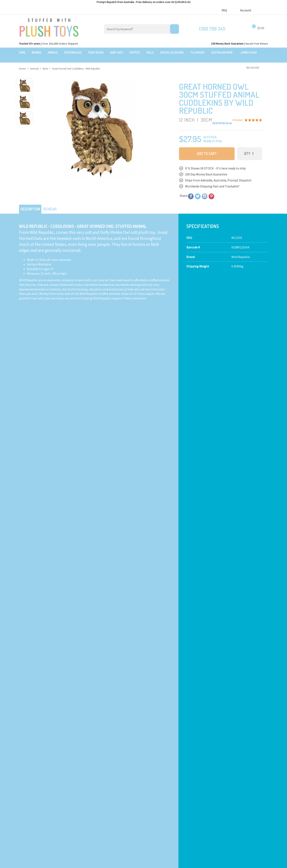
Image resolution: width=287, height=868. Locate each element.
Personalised (73, 52)
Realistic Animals (92, 776)
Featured (22, 769)
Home (22, 52)
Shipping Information (159, 786)
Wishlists (213, 814)
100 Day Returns (155, 781)
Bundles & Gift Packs (30, 776)
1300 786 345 (212, 29)
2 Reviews (217, 479)
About (148, 769)
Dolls (150, 52)
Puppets (135, 52)
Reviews (54, 203)
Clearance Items (27, 790)
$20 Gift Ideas (25, 781)
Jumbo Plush (249, 52)
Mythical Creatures (93, 818)
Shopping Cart (217, 792)
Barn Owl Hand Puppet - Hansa (173, 483)
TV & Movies (197, 52)
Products (86, 769)
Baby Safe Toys (90, 786)
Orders (212, 805)
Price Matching (154, 795)
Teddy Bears (96, 52)
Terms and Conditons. (80, 863)
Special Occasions (172, 52)
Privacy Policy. (100, 863)
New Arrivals (24, 795)
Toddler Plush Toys (93, 790)
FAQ (224, 10)
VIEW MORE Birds (222, 118)
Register (213, 801)
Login (211, 796)
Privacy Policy (196, 691)
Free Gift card (152, 808)
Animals (53, 52)
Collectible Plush (92, 813)
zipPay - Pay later (155, 804)
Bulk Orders (152, 799)
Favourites (214, 810)
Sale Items (23, 786)
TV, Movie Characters (94, 808)
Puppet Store (89, 795)
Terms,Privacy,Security (159, 790)
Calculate (98, 371)
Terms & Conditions (171, 691)
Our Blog (213, 769)
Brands (37, 52)
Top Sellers (24, 799)
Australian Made (222, 52)
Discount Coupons (156, 813)
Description (32, 203)
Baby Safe (117, 52)
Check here (154, 742)
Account (247, 10)
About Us (150, 776)
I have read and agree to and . (165, 691)
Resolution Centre (220, 819)
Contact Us (215, 776)
